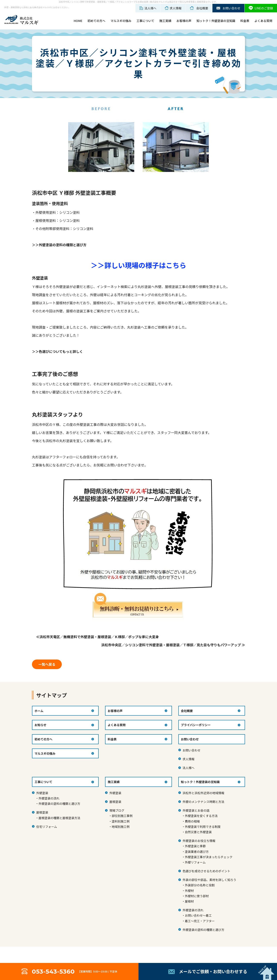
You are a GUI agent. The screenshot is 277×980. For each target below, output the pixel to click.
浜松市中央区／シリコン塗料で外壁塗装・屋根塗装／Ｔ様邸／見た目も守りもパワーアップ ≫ (173, 645)
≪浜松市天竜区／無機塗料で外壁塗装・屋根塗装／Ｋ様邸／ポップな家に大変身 (98, 637)
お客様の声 (184, 21)
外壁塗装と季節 (195, 846)
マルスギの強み (121, 21)
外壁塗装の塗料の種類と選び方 (59, 804)
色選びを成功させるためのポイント (206, 871)
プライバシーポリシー (196, 725)
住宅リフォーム (47, 827)
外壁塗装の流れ (49, 798)
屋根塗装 (42, 812)
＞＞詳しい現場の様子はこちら (138, 265)
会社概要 (187, 711)
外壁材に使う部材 (197, 896)
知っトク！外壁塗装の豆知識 (200, 782)
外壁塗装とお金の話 (196, 810)
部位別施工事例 (122, 816)
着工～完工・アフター (200, 921)
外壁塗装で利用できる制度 (203, 827)
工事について (145, 21)
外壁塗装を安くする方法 (201, 816)
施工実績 (165, 21)
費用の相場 (192, 821)
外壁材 (189, 891)
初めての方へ (96, 21)
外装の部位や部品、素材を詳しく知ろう (209, 880)
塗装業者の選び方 (197, 852)
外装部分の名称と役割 (200, 885)
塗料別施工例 (121, 821)
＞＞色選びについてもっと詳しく (57, 351)
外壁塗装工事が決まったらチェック (208, 857)
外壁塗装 (42, 793)
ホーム (39, 711)
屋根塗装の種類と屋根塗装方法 (59, 818)
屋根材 (189, 901)
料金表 (245, 21)
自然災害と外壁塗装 (198, 832)
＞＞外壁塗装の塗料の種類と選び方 (59, 245)
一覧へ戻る (47, 664)
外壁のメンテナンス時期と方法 (203, 802)
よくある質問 (263, 21)
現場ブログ (117, 810)
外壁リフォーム (195, 862)
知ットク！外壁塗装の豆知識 (216, 21)
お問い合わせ (192, 750)
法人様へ (189, 768)
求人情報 (189, 759)
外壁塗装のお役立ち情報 (199, 841)
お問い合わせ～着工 (198, 915)
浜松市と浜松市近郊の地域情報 (203, 793)
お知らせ (40, 725)
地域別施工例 (121, 827)
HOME (78, 21)
